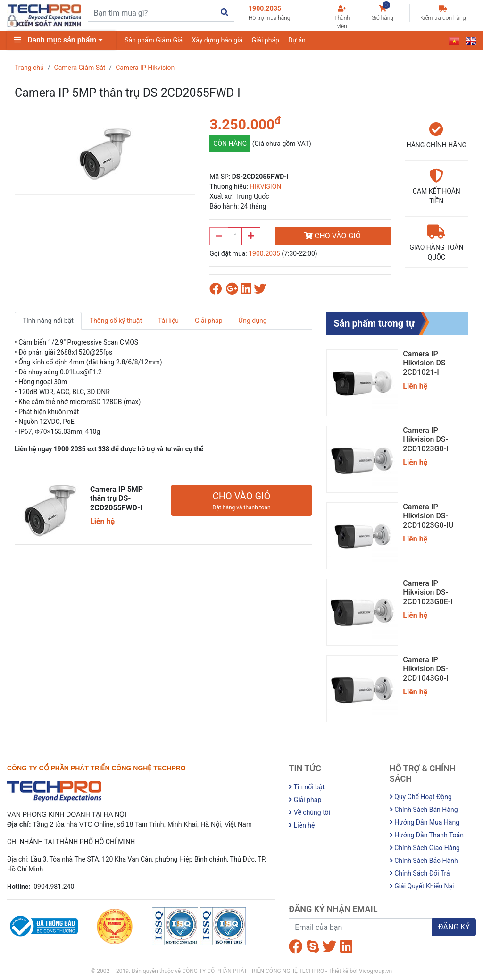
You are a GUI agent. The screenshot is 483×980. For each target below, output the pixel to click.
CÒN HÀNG (230, 144)
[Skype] (313, 947)
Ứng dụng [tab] (253, 321)
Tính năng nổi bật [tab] (48, 321)
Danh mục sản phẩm (61, 40)
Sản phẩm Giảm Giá (154, 40)
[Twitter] (329, 947)
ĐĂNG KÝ (454, 927)
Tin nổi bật (307, 787)
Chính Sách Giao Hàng (425, 848)
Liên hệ (302, 825)
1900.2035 (282, 13)
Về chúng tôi (309, 812)
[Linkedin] (346, 947)
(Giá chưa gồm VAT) (282, 144)
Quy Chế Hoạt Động (421, 797)
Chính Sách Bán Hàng (424, 810)
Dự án (298, 40)
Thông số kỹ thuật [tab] (116, 321)
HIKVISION (265, 186)
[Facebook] (296, 947)
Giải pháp (266, 40)
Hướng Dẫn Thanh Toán (427, 835)
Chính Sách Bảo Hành (424, 861)
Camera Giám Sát (80, 68)
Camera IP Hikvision (145, 68)
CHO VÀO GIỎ (333, 236)
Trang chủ (29, 68)
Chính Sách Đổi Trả (420, 873)
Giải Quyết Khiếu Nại (422, 886)
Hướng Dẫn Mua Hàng (425, 822)
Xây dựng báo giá (218, 40)
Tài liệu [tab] (168, 321)
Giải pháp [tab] (208, 321)
